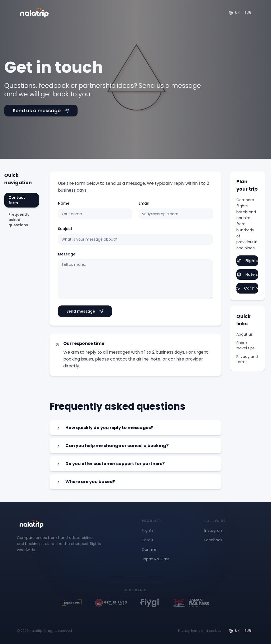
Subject (65, 229)
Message (67, 254)
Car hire (247, 288)
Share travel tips (245, 345)
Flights (247, 261)
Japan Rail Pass (156, 559)
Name (64, 203)
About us (245, 334)
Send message (85, 311)
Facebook (213, 540)
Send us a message (41, 111)
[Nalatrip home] (34, 13)
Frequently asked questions (19, 220)
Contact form (17, 200)
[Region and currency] (240, 13)
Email (144, 203)
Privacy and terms (247, 359)
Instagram (214, 530)
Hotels (247, 274)
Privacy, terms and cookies (200, 631)
